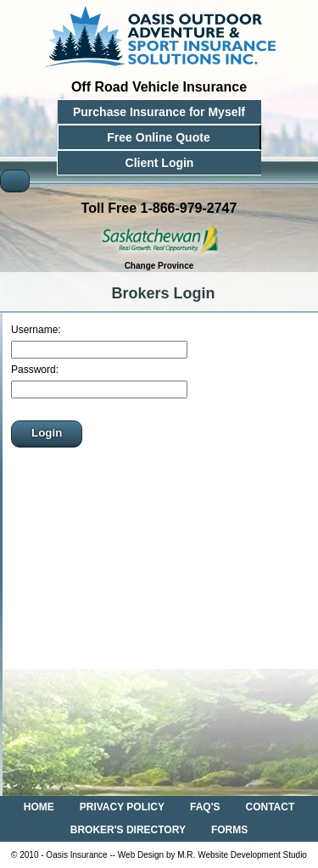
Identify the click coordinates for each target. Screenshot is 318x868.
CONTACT (271, 807)
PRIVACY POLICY (122, 807)
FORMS (229, 830)
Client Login (160, 163)
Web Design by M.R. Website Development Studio (212, 855)
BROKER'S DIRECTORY (128, 830)
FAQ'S (205, 807)
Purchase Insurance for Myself (159, 112)
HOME (39, 807)
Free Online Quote (158, 137)
